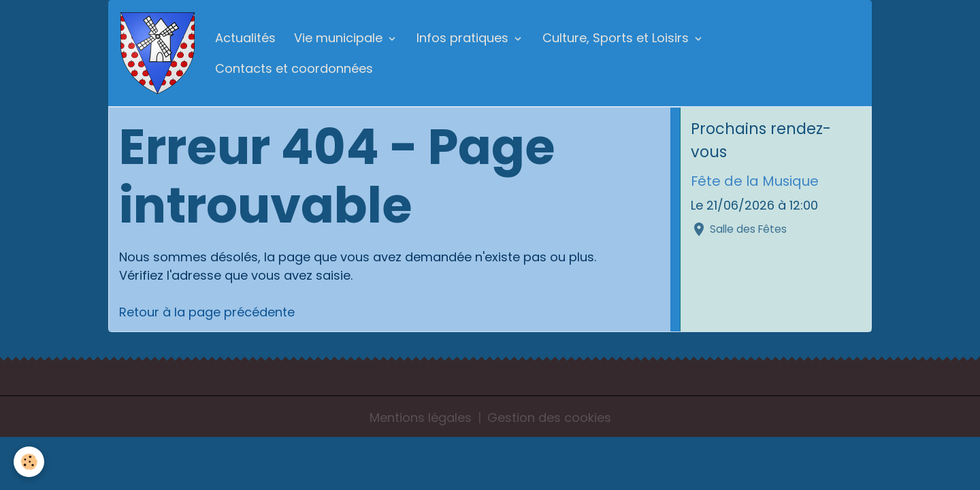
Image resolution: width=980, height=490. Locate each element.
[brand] (159, 53)
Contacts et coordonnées (294, 68)
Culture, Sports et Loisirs (617, 38)
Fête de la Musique (755, 181)
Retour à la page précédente (207, 312)
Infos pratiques (464, 38)
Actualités (245, 38)
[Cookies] (29, 462)
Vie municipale (340, 38)
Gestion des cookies (549, 418)
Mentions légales (421, 418)
